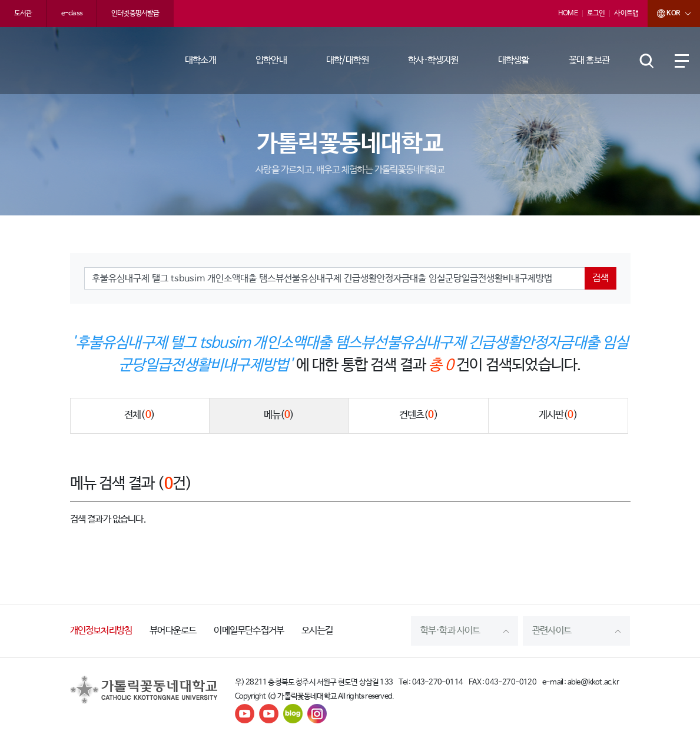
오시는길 (317, 631)
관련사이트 (552, 631)
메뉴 (279, 416)
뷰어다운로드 (173, 631)
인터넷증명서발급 (135, 14)
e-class (72, 14)
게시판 (558, 416)
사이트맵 (626, 14)
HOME (568, 14)
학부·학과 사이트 (450, 631)
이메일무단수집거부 (249, 631)
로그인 (596, 14)
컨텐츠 (419, 416)
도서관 (23, 14)
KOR (663, 14)
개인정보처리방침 (101, 631)
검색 (601, 278)
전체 (140, 416)
